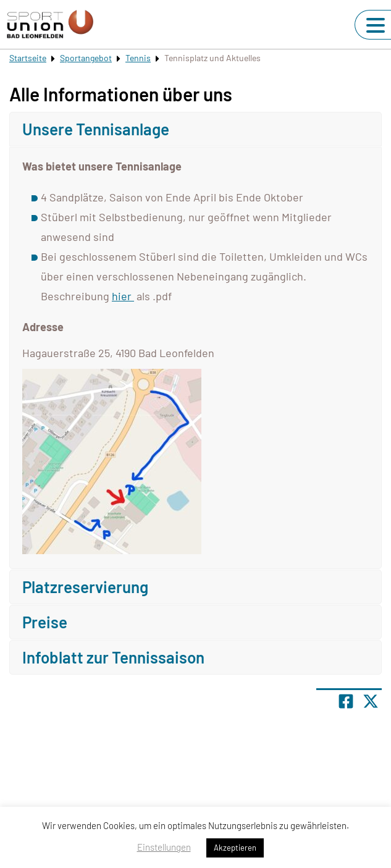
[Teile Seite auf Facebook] (346, 701)
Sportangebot (86, 58)
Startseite (28, 58)
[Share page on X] (371, 701)
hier (123, 296)
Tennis (138, 58)
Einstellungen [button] (164, 847)
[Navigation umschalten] (376, 25)
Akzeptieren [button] (235, 848)
